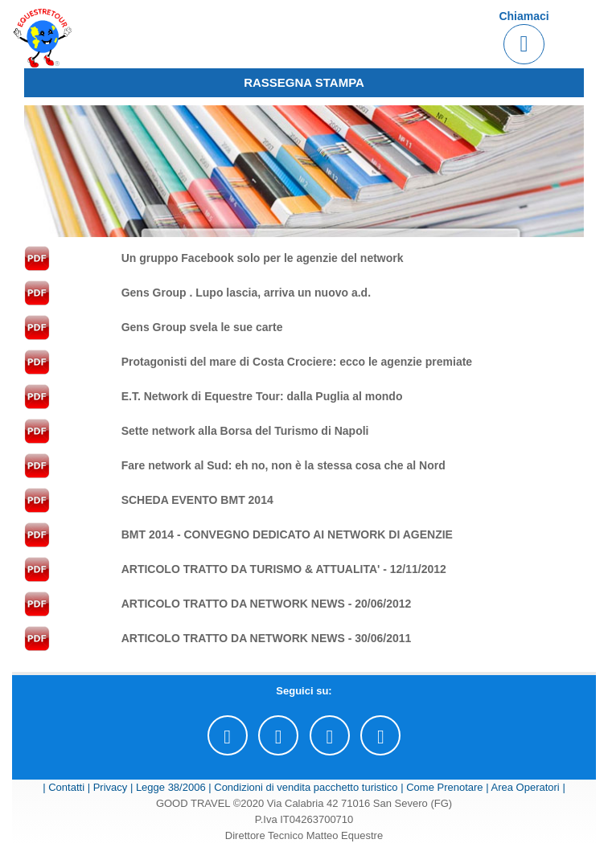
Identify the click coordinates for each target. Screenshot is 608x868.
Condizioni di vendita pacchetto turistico (306, 787)
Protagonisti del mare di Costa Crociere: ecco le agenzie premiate (297, 362)
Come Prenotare (444, 787)
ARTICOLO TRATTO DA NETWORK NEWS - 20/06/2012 (267, 604)
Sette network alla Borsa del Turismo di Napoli (245, 431)
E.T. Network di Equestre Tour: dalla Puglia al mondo (262, 396)
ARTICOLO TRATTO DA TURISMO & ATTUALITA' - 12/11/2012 (284, 569)
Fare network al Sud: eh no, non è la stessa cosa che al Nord (283, 465)
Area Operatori (526, 787)
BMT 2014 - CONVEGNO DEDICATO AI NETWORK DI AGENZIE (287, 534)
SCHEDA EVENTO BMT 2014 (197, 500)
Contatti (66, 787)
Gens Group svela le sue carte (202, 327)
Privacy (111, 787)
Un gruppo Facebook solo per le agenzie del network (263, 258)
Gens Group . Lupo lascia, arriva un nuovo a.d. (246, 293)
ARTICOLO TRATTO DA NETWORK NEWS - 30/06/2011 (267, 638)
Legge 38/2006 (171, 787)
